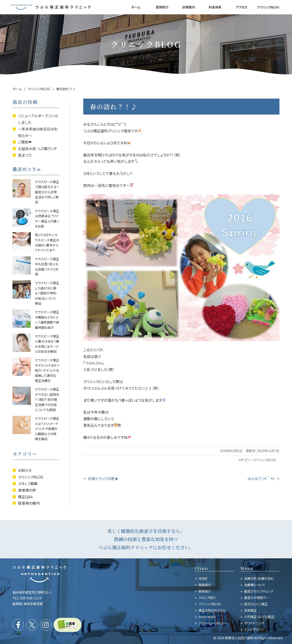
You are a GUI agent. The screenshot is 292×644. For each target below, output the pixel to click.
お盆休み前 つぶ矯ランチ (38, 148)
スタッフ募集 (28, 483)
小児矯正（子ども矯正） (260, 617)
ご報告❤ (25, 142)
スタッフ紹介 (207, 598)
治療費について (255, 585)
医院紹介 (205, 591)
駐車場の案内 (29, 503)
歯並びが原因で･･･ (258, 598)
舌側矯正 (250, 610)
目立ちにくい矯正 (256, 604)
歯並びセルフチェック (259, 591)
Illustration (207, 617)
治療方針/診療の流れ (259, 578)
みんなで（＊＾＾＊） (263, 478)
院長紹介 (205, 585)
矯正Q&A (25, 497)
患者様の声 (27, 490)
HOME (203, 578)
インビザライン (254, 629)
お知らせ (25, 470)
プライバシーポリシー (213, 623)
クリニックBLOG (265, 460)
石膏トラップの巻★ (101, 478)
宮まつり (25, 155)
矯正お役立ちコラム (212, 610)
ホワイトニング (254, 623)
